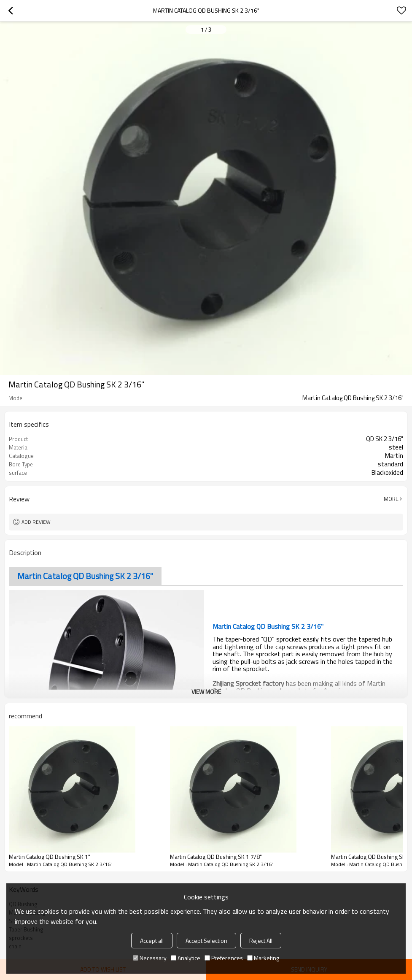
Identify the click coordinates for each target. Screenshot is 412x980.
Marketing (263, 958)
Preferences (224, 958)
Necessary (150, 958)
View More (206, 692)
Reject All (261, 941)
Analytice (186, 958)
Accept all (152, 941)
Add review (36, 522)
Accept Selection (206, 941)
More (391, 499)
